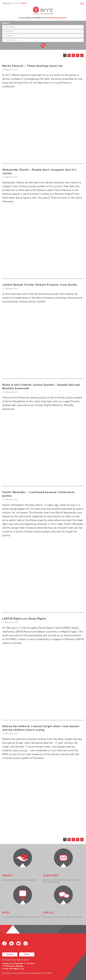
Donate (10, 954)
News (6, 913)
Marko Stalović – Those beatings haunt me (32, 66)
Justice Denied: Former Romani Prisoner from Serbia (40, 285)
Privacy (15, 973)
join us (48, 913)
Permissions (25, 973)
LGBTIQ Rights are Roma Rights (24, 619)
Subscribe (7, 3)
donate (7, 876)
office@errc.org (16, 969)
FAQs (27, 954)
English (23, 3)
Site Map (6, 973)
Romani (16, 3)
